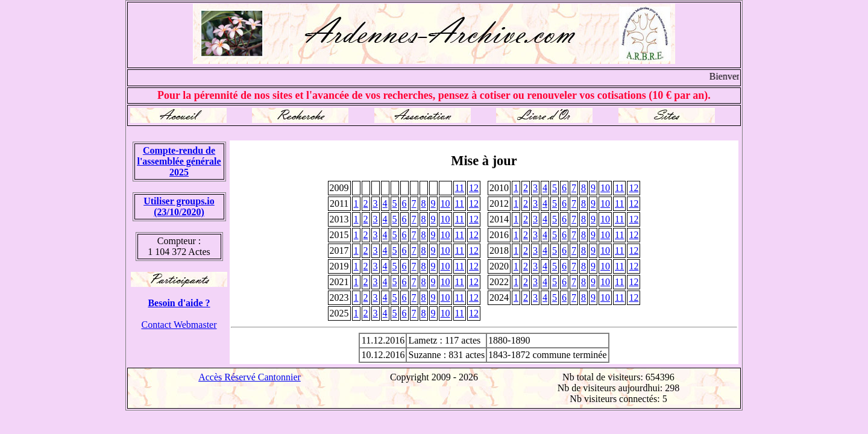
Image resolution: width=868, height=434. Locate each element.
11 (460, 188)
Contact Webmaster (179, 325)
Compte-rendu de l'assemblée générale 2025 (179, 161)
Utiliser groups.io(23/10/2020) (179, 206)
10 (605, 188)
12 (474, 188)
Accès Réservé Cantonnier (250, 377)
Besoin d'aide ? (179, 303)
